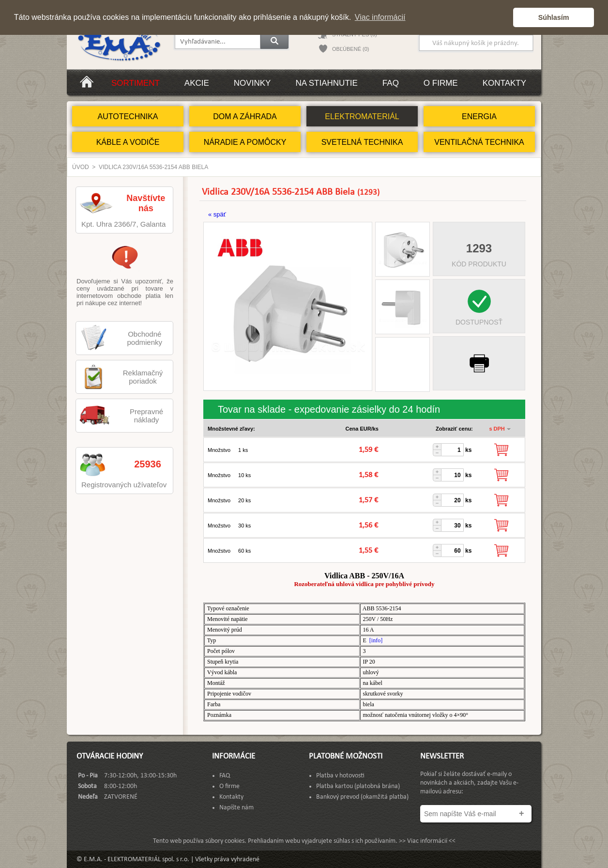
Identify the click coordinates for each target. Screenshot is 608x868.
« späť (217, 214)
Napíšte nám (236, 808)
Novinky (252, 83)
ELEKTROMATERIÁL (362, 116)
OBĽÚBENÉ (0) (350, 49)
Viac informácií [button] (380, 17)
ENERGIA (479, 116)
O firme (441, 83)
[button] (503, 17)
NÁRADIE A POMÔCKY (245, 142)
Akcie (197, 83)
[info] (376, 640)
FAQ (391, 83)
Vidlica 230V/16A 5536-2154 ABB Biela (153, 167)
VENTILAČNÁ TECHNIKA (479, 142)
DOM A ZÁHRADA (245, 116)
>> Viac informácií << (427, 841)
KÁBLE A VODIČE (128, 142)
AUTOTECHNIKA (128, 116)
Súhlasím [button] (554, 17)
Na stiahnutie (326, 83)
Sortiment (136, 83)
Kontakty (504, 83)
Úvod (81, 167)
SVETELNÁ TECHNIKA (362, 142)
